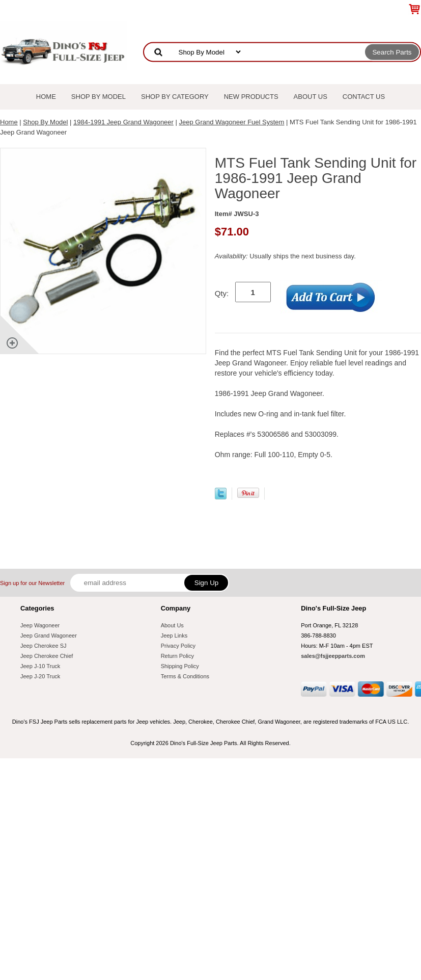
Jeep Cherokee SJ (44, 646)
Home (46, 97)
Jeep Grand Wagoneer (49, 635)
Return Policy (177, 656)
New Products (251, 97)
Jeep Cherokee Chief (47, 656)
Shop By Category (175, 97)
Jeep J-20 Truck (40, 676)
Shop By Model (99, 97)
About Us (311, 97)
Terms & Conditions (185, 676)
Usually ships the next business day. (285, 256)
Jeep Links (174, 635)
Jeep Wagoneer (40, 625)
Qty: (222, 293)
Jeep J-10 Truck (40, 666)
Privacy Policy (178, 646)
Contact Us (364, 97)
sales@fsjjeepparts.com (333, 656)
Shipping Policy (180, 666)
